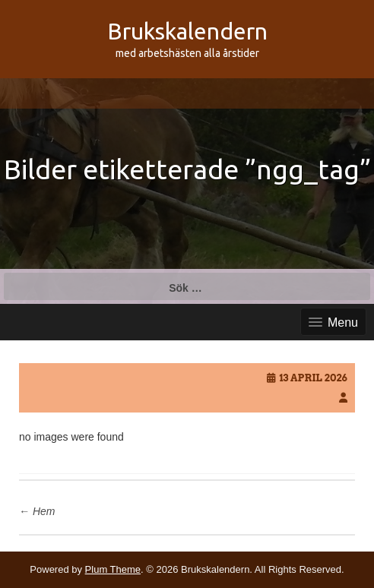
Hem (37, 511)
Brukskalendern (187, 31)
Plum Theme (113, 569)
